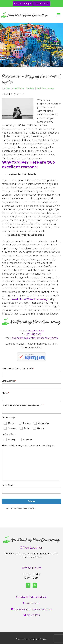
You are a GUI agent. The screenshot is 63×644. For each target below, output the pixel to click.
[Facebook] (28, 585)
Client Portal (42, 4)
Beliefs (30, 88)
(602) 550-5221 (36, 331)
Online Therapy (23, 4)
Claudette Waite (15, 88)
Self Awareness (45, 88)
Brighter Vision (39, 639)
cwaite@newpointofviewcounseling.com (35, 338)
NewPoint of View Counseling (29, 299)
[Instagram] (35, 585)
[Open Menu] (59, 15)
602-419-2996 (34, 334)
